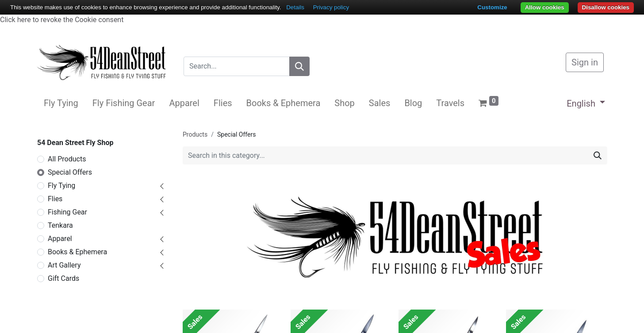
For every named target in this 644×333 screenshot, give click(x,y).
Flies (55, 199)
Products (195, 134)
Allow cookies (545, 7)
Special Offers (70, 172)
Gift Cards (63, 278)
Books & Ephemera (77, 252)
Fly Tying (61, 186)
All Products (67, 159)
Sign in (585, 62)
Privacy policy (331, 7)
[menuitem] (61, 103)
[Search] (299, 66)
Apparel (60, 239)
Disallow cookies (606, 7)
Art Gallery (64, 265)
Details (295, 7)
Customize (492, 7)
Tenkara (60, 225)
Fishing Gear (67, 212)
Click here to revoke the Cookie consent (62, 20)
